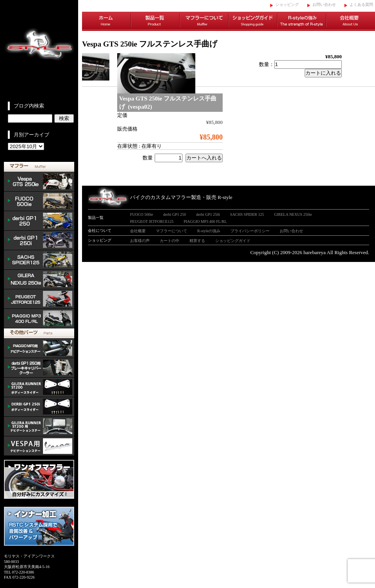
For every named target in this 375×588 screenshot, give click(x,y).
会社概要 (351, 22)
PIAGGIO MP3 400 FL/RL (39, 319)
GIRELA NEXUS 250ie (293, 214)
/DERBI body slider (39, 407)
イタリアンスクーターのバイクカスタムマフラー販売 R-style (39, 51)
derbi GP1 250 (39, 221)
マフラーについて (204, 22)
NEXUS (39, 280)
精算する (197, 241)
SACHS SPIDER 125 (39, 260)
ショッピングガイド (253, 22)
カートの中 (170, 241)
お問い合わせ (324, 4)
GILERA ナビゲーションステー (39, 427)
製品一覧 (155, 22)
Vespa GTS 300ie (39, 182)
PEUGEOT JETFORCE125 (39, 299)
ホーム (106, 22)
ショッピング (287, 4)
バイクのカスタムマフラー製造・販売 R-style (181, 197)
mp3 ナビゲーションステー (39, 348)
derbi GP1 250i (39, 240)
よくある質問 (361, 4)
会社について (100, 230)
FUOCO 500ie (39, 201)
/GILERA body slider (39, 387)
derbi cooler (39, 368)
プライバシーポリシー (250, 231)
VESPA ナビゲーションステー (39, 446)
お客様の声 (140, 241)
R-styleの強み (302, 22)
